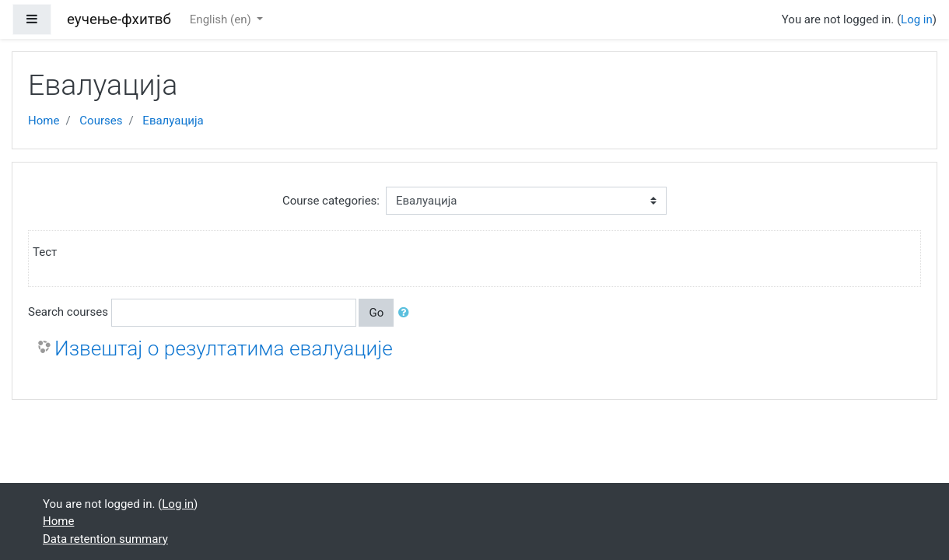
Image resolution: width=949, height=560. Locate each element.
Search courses (68, 312)
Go (376, 313)
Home (44, 121)
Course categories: (331, 201)
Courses (101, 121)
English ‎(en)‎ (222, 19)
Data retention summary (105, 539)
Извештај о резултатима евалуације (224, 348)
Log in (917, 19)
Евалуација (173, 121)
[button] (407, 313)
